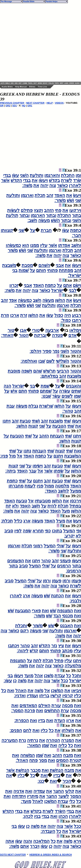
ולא (15, 506)
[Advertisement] (39, 42)
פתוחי (52, 270)
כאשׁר (62, 185)
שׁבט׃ (46, 396)
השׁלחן (68, 730)
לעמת (30, 486)
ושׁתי (36, 421)
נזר (54, 646)
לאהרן (75, 185)
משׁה (22, 681)
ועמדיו (32, 696)
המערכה (10, 740)
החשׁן (60, 300)
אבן (23, 330)
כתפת (76, 230)
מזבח (68, 755)
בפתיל (75, 506)
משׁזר (13, 250)
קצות (33, 426)
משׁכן (49, 676)
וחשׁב (76, 245)
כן (15, 681)
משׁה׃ (27, 185)
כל (68, 676)
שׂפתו (59, 471)
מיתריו (33, 796)
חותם (41, 270)
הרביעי (63, 371)
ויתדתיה (19, 796)
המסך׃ (17, 711)
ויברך (35, 846)
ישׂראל (57, 290)
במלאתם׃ (49, 376)
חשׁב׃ (32, 220)
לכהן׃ (28, 816)
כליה (63, 745)
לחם (27, 730)
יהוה (44, 185)
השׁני (24, 175)
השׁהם (44, 265)
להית (52, 506)
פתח (33, 760)
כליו (77, 696)
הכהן (63, 816)
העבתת (57, 436)
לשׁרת (66, 180)
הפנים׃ (16, 730)
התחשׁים (52, 711)
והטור (76, 351)
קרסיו (68, 696)
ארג (27, 521)
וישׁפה (27, 371)
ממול (49, 486)
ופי (79, 531)
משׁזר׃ (60, 200)
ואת (77, 451)
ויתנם (58, 456)
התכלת (68, 175)
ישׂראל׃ (74, 275)
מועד (29, 676)
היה (68, 315)
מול (12, 456)
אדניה (19, 791)
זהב (50, 195)
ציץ (61, 646)
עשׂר (56, 396)
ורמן (66, 581)
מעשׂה (44, 220)
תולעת (12, 215)
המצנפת (65, 611)
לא (78, 536)
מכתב (67, 651)
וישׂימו (38, 466)
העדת (60, 720)
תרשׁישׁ (49, 371)
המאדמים (28, 706)
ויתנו (7, 421)
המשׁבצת (73, 456)
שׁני (78, 200)
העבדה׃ (48, 831)
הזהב (49, 210)
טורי (36, 330)
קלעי (70, 791)
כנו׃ (41, 781)
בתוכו (57, 531)
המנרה (68, 740)
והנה (28, 841)
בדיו (42, 720)
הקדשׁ (16, 180)
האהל (21, 691)
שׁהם (38, 371)
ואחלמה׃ (29, 361)
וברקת (40, 335)
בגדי (7, 175)
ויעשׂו (43, 180)
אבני (60, 265)
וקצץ (38, 210)
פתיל (59, 661)
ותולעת (37, 175)
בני (15, 270)
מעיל (61, 521)
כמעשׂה (25, 300)
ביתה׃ (10, 471)
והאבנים (73, 386)
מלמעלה (73, 666)
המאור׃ (34, 745)
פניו (40, 486)
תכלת (40, 195)
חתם (23, 391)
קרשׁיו (56, 696)
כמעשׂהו (13, 245)
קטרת (75, 760)
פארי (36, 611)
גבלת (33, 406)
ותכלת (21, 626)
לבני (73, 290)
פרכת (30, 711)
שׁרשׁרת (46, 406)
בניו (37, 816)
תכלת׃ (7, 521)
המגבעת (23, 611)
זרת (24, 315)
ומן (78, 175)
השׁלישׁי (62, 361)
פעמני (65, 561)
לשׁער (64, 796)
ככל (64, 681)
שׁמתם (46, 391)
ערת (65, 711)
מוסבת (14, 371)
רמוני (38, 546)
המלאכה (41, 841)
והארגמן (52, 175)
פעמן (76, 581)
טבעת (25, 421)
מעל (66, 511)
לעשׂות (13, 210)
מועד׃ (26, 801)
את (35, 180)
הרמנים (64, 566)
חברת (46, 230)
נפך (56, 351)
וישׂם (77, 285)
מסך (43, 760)
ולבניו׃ (75, 601)
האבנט (66, 626)
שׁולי (61, 546)
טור (11, 330)
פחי (58, 210)
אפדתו (64, 245)
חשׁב (37, 300)
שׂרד (77, 180)
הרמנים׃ (73, 571)
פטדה (57, 335)
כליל (18, 521)
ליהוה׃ (23, 651)
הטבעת (59, 426)
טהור (46, 561)
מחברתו (16, 486)
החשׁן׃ (22, 426)
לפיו (18, 531)
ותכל (76, 676)
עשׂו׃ (8, 681)
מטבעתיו (43, 501)
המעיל (69, 531)
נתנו (27, 451)
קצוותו (7, 230)
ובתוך (51, 215)
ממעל (75, 491)
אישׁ (14, 391)
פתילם (27, 210)
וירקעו (75, 210)
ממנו (35, 245)
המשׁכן (57, 691)
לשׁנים (67, 396)
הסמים (62, 760)
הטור (24, 335)
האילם (44, 706)
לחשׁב (63, 491)
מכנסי (67, 616)
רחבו (76, 320)
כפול (59, 315)
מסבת (27, 265)
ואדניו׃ (20, 696)
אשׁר (5, 180)
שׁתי (67, 421)
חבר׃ (76, 235)
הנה (7, 386)
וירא (77, 841)
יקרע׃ (69, 536)
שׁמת (45, 386)
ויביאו (76, 691)
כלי (72, 801)
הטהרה (53, 740)
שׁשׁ (47, 596)
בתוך (76, 215)
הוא (26, 245)
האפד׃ (51, 491)
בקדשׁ (54, 180)
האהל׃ (22, 760)
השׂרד (60, 811)
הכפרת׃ (22, 720)
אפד (13, 300)
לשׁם (50, 361)
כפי (48, 531)
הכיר (67, 781)
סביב (9, 531)
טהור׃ (68, 411)
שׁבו (42, 361)
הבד (57, 616)
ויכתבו (14, 646)
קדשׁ (34, 651)
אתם (67, 285)
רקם (24, 631)
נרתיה (33, 740)
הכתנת (57, 596)
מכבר (35, 770)
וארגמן (27, 195)
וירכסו (75, 501)
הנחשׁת (57, 770)
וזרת (5, 315)
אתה (10, 841)
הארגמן (38, 215)
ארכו (15, 315)
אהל (39, 676)
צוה (53, 185)
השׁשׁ (55, 220)
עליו (44, 245)
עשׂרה (65, 391)
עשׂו (15, 175)
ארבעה (52, 330)
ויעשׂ (77, 195)
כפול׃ (66, 320)
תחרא (38, 531)
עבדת (60, 676)
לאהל (38, 801)
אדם (72, 335)
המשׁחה (28, 755)
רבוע (76, 315)
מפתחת (66, 270)
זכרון (14, 285)
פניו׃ (4, 456)
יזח (8, 506)
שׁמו (77, 396)
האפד (60, 195)
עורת (56, 706)
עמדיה (39, 791)
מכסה (67, 706)
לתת (37, 661)
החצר (58, 791)
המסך (75, 796)
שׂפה (27, 531)
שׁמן (45, 745)
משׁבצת (9, 265)
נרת (22, 740)
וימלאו (75, 330)
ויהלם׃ (35, 351)
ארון (70, 720)
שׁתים (76, 391)
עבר (33, 471)
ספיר (47, 351)
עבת (11, 406)
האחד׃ (7, 335)
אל (19, 456)
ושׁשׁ (70, 200)
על (33, 230)
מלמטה (62, 486)
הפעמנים (16, 561)
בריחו (44, 696)
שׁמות (24, 270)
